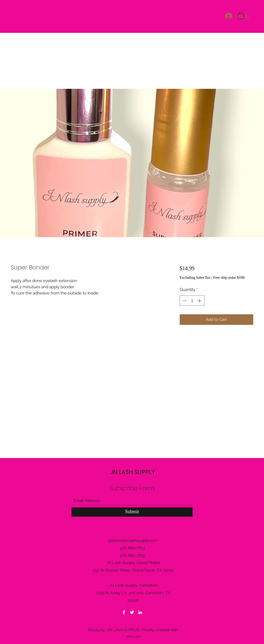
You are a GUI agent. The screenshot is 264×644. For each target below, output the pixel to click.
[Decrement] (184, 301)
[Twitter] (132, 612)
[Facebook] (124, 612)
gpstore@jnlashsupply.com (133, 540)
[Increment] (200, 301)
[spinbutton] (192, 301)
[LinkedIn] (140, 612)
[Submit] (132, 512)
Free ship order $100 (229, 278)
